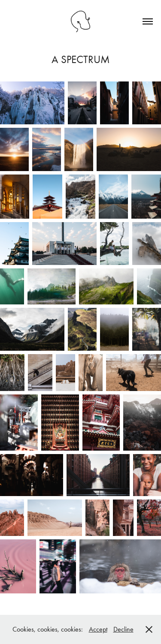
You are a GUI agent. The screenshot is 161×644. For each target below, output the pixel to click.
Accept (98, 629)
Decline (123, 629)
